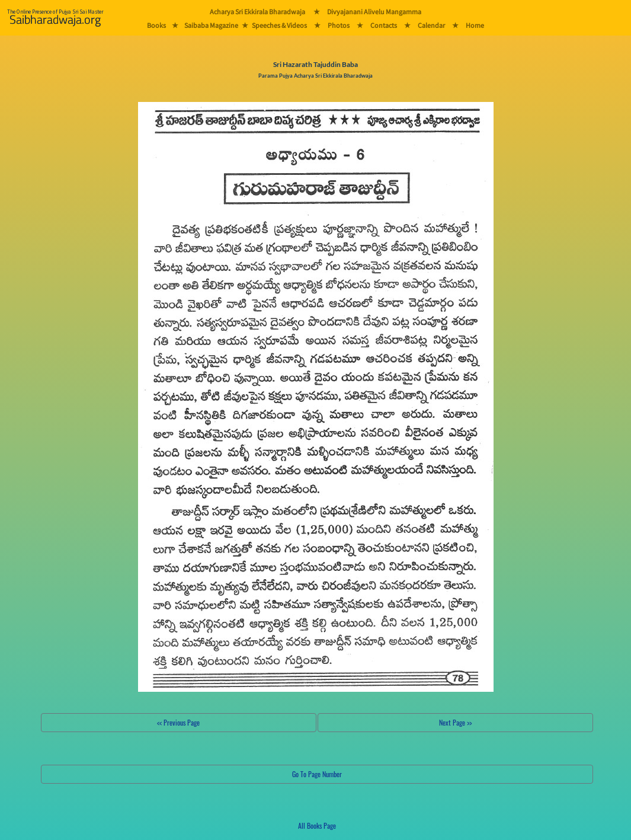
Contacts (384, 25)
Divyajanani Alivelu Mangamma (374, 12)
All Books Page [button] (317, 825)
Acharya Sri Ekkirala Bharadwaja (257, 12)
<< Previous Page (178, 722)
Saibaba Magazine (211, 25)
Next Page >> (455, 722)
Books (156, 25)
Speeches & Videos (279, 25)
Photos (339, 25)
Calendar (431, 25)
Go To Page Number (317, 774)
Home (475, 25)
